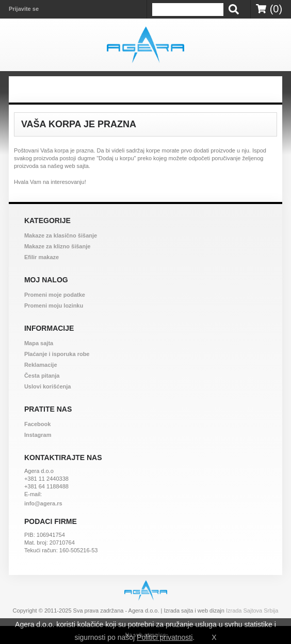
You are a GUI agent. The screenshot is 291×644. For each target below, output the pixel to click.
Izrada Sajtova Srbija (252, 611)
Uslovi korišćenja (48, 386)
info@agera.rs (43, 503)
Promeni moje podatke (55, 295)
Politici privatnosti (165, 637)
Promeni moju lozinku (54, 306)
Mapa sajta (39, 343)
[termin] (188, 10)
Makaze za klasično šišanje (61, 235)
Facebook (37, 424)
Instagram (38, 435)
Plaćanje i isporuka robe (57, 354)
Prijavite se (24, 9)
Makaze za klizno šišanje (57, 246)
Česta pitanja (42, 376)
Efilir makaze (42, 257)
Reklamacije (41, 365)
